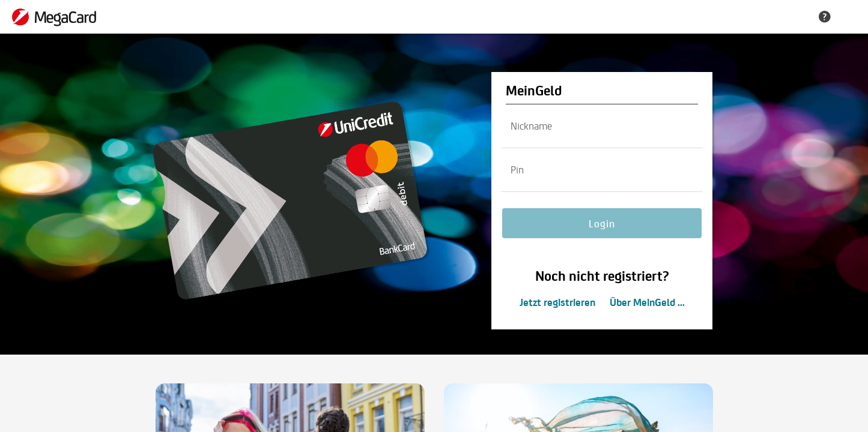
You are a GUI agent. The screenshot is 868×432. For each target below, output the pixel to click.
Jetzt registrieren (557, 302)
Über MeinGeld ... (647, 302)
